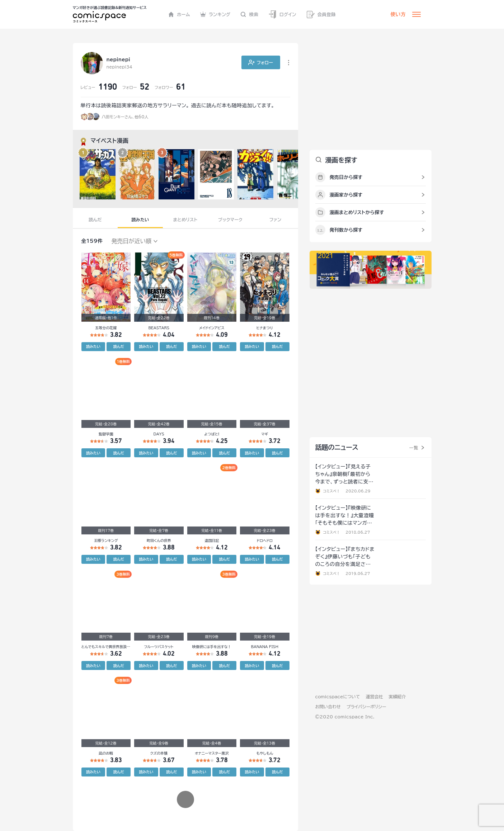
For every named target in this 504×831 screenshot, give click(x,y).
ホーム (179, 14)
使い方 (398, 14)
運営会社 (375, 697)
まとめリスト (185, 219)
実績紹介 (397, 697)
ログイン (282, 15)
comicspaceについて (338, 697)
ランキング (215, 14)
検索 (249, 14)
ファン (275, 219)
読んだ (95, 219)
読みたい (140, 219)
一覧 (414, 448)
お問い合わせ (328, 707)
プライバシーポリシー (366, 707)
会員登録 (321, 15)
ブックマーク (230, 219)
